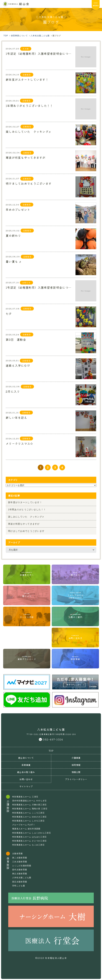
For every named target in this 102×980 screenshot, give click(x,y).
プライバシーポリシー (76, 779)
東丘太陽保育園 (20, 874)
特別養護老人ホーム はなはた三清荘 (29, 837)
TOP (51, 751)
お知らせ (26, 283)
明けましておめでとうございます (29, 183)
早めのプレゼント (18, 209)
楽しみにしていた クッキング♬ (28, 131)
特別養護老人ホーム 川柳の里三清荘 (29, 805)
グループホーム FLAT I (23, 825)
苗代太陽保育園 (20, 870)
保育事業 (26, 765)
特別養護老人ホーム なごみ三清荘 (28, 845)
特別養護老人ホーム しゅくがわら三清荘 (32, 833)
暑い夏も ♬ (13, 261)
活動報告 (27, 75)
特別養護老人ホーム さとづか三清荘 (29, 841)
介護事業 (76, 758)
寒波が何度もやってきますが (26, 157)
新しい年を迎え (16, 417)
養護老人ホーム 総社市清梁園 (26, 829)
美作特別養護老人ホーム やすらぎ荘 (29, 801)
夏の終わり (13, 235)
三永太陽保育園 (20, 862)
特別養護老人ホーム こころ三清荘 (28, 813)
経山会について (26, 758)
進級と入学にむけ (18, 365)
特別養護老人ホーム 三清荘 (25, 797)
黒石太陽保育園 (20, 882)
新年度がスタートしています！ (27, 79)
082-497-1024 (53, 739)
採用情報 (76, 765)
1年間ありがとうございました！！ (29, 105)
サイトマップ (26, 786)
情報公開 (76, 772)
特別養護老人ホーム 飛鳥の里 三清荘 (30, 809)
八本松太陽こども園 (22, 878)
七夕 (9, 313)
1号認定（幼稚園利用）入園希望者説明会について (39, 53)
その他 (26, 49)
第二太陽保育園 (20, 858)
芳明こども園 (19, 886)
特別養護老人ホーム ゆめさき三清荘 (29, 817)
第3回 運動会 (16, 339)
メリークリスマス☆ (20, 443)
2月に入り (13, 391)
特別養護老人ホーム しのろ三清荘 (28, 821)
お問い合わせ (26, 779)
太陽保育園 (17, 854)
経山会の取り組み (26, 772)
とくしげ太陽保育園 (22, 866)
